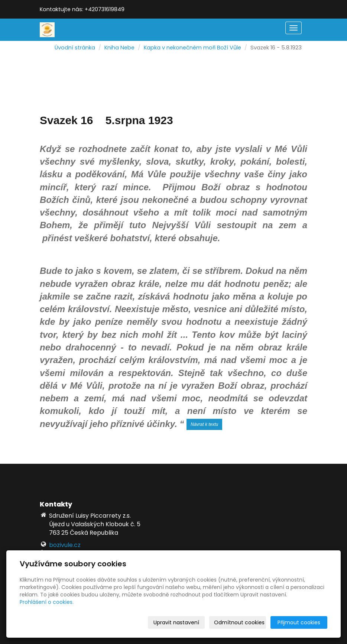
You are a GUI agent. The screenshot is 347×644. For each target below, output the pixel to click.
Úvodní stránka (75, 48)
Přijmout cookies (299, 622)
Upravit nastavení (176, 622)
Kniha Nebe (119, 48)
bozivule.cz (65, 545)
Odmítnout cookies (239, 622)
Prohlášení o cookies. (47, 602)
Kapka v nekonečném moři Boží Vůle (192, 48)
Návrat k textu (204, 424)
